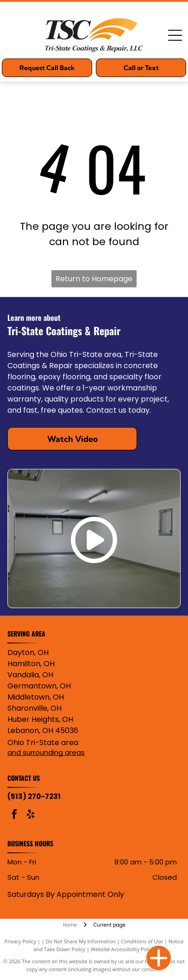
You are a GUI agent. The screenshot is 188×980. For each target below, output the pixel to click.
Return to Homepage (94, 279)
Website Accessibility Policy (123, 949)
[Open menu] (175, 35)
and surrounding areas (46, 752)
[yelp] (31, 815)
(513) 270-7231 (34, 796)
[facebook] (14, 815)
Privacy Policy (20, 941)
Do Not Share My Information (81, 941)
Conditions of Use (142, 941)
